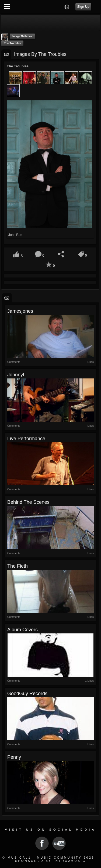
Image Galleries (22, 36)
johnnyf (16, 375)
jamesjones (20, 311)
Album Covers (22, 630)
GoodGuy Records (27, 694)
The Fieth (18, 566)
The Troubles (12, 43)
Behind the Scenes (28, 502)
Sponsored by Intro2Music (50, 861)
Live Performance (26, 439)
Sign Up (83, 7)
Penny (14, 757)
